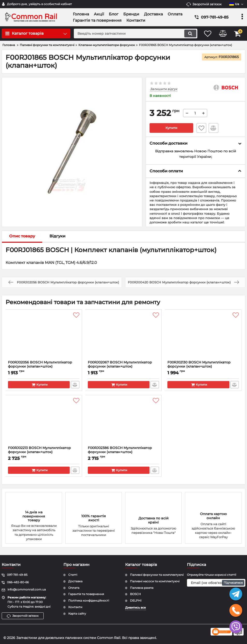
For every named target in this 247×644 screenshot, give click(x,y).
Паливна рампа (142, 588)
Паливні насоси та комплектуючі (155, 581)
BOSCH (135, 594)
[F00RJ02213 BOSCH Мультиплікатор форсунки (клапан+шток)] (44, 422)
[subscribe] (216, 583)
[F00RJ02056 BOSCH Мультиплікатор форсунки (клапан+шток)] (44, 336)
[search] (133, 34)
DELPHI (136, 600)
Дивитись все (136, 607)
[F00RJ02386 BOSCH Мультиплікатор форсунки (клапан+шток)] (124, 422)
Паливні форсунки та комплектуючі (157, 575)
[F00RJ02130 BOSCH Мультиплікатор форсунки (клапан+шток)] (203, 336)
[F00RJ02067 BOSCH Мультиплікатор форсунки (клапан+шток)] (124, 336)
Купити (171, 128)
